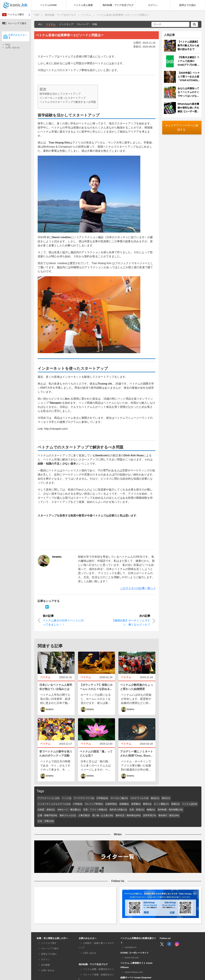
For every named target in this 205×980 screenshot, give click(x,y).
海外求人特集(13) (118, 810)
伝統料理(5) (111, 804)
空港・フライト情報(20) (95, 810)
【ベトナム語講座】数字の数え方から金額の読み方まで (188, 45)
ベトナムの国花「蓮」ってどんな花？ (96, 754)
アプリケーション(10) (49, 798)
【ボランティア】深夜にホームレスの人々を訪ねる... (96, 687)
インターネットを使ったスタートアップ (63, 98)
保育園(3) (136, 804)
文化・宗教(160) (46, 821)
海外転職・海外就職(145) (170, 810)
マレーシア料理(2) (94, 804)
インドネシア (66, 24)
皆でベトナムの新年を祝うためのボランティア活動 (56, 754)
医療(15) (175, 804)
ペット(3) (66, 798)
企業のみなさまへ (15, 36)
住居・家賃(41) (137, 810)
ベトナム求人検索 (83, 5)
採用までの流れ (188, 5)
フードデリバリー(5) (84, 798)
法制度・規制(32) (46, 810)
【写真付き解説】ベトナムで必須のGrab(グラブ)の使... (188, 61)
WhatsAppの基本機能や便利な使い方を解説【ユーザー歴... (188, 108)
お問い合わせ (12, 47)
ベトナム (51, 25)
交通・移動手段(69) (47, 815)
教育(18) (147, 804)
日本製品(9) (102, 798)
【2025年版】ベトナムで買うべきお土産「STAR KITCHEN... (189, 77)
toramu (57, 557)
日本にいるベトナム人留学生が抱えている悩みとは (56, 687)
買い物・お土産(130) (103, 815)
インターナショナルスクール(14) (54, 804)
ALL (40, 24)
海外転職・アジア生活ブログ (118, 5)
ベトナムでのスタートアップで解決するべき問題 (68, 102)
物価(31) (151, 810)
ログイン (153, 5)
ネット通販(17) (161, 804)
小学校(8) (78, 804)
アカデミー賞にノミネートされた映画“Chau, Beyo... (137, 754)
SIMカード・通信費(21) (69, 810)
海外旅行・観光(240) (169, 815)
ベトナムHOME (48, 5)
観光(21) (155, 798)
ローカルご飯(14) (119, 798)
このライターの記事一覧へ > (138, 588)
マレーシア (83, 24)
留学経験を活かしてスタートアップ (60, 94)
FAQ (8, 45)
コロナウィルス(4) (139, 798)
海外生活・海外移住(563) (128, 815)
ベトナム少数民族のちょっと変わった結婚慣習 (137, 687)
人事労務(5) (84, 815)
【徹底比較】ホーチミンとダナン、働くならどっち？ (131, 622)
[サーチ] (170, 24)
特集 (95, 24)
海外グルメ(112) (68, 815)
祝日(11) (166, 798)
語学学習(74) (149, 815)
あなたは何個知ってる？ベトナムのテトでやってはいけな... (188, 92)
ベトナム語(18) (190, 804)
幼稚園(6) (124, 804)
